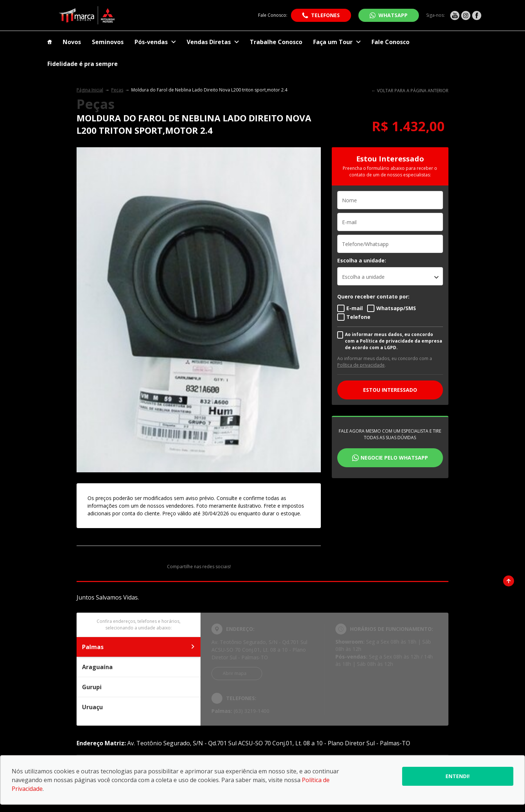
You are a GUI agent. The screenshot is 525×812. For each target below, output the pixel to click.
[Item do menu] (50, 42)
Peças (117, 90)
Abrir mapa (235, 673)
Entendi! (458, 776)
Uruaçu (139, 707)
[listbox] (390, 276)
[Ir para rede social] (455, 15)
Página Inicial (90, 90)
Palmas (139, 647)
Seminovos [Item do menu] (108, 42)
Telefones (325, 15)
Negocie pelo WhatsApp (394, 458)
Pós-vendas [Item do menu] (155, 42)
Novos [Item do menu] (72, 42)
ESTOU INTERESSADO (390, 390)
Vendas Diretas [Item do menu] (213, 42)
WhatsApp (393, 15)
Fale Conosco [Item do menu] (390, 42)
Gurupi (139, 687)
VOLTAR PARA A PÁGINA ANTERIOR (413, 91)
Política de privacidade (361, 365)
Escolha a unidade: (362, 260)
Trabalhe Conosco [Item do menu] (276, 42)
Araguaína (139, 667)
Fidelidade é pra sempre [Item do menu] (83, 64)
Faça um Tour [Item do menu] (337, 42)
